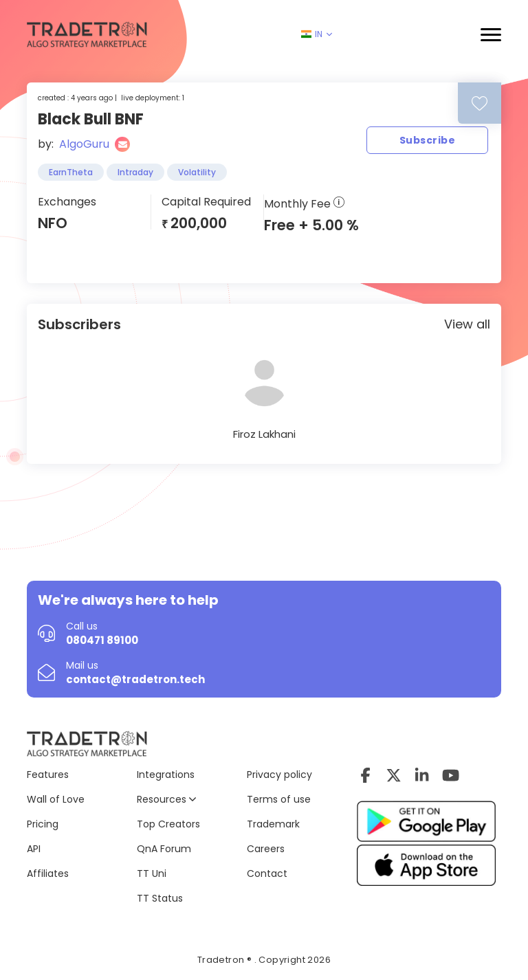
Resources (166, 799)
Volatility (197, 172)
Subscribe (427, 140)
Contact (267, 873)
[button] (491, 35)
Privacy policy (279, 775)
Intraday (135, 172)
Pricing (43, 824)
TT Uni (152, 873)
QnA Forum (164, 849)
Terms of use (279, 799)
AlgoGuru (84, 144)
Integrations (166, 775)
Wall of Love (56, 799)
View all (467, 324)
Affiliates (48, 873)
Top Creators (168, 824)
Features (48, 775)
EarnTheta (71, 172)
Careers (266, 849)
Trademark (273, 824)
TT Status (160, 898)
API (34, 849)
